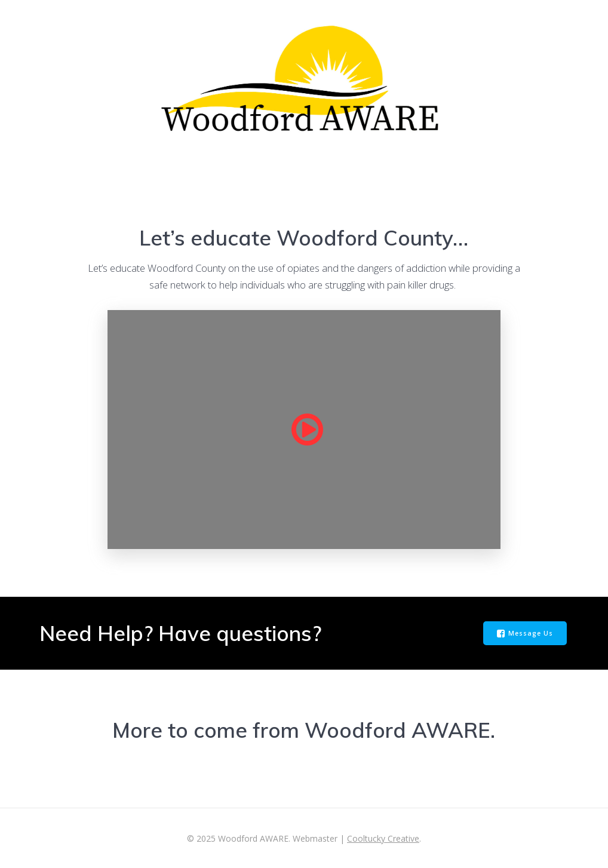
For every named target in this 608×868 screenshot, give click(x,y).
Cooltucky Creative (383, 838)
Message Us (525, 634)
